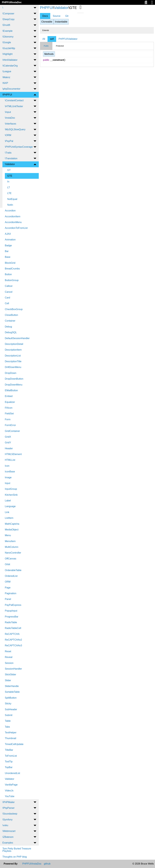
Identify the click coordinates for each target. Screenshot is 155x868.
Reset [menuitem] (8, 651)
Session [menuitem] (9, 663)
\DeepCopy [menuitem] (8, 19)
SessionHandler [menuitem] (13, 669)
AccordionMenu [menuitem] (13, 222)
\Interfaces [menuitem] (11, 124)
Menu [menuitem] (8, 535)
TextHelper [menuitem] (11, 733)
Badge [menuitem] (8, 245)
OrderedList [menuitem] (11, 576)
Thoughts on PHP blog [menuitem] (15, 857)
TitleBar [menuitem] (9, 750)
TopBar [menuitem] (9, 767)
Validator (61, 8)
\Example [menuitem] (7, 31)
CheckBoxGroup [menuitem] (14, 309)
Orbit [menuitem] (7, 564)
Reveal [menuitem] (9, 657)
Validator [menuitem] (10, 779)
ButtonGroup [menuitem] (12, 280)
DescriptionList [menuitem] (13, 356)
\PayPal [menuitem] (9, 141)
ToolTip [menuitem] (9, 762)
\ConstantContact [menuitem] (14, 100)
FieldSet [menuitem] (9, 414)
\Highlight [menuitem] (7, 54)
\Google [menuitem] (7, 42)
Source (57, 16)
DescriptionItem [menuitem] (13, 350)
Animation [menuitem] (10, 240)
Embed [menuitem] (9, 396)
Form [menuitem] (8, 419)
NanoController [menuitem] (13, 553)
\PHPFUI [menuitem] (7, 95)
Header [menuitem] (9, 448)
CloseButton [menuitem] (11, 315)
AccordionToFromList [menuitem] (16, 228)
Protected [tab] (60, 46)
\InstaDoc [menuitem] (10, 118)
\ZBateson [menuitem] (8, 837)
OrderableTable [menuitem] (13, 570)
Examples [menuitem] (8, 843)
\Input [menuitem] (8, 112)
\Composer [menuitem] (8, 14)
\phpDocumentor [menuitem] (11, 89)
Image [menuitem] (8, 477)
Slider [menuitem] (8, 680)
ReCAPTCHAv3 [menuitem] (13, 645)
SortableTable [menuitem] (12, 692)
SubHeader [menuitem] (11, 709)
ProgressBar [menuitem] (12, 617)
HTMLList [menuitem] (10, 460)
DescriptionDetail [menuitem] (14, 344)
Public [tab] (46, 46)
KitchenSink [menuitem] (11, 495)
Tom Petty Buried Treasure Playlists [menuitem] (17, 850)
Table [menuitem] (8, 721)
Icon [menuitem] (7, 466)
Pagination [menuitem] (11, 593)
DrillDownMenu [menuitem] (13, 367)
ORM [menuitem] (8, 582)
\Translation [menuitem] (11, 158)
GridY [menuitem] (8, 443)
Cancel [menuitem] (9, 292)
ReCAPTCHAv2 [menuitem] (13, 640)
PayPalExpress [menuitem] (13, 605)
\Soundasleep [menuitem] (10, 814)
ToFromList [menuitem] (11, 756)
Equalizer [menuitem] (10, 402)
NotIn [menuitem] (10, 205)
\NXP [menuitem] (5, 83)
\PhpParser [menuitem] (8, 808)
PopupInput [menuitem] (11, 611)
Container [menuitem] (10, 321)
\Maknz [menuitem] (6, 77)
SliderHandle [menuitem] (12, 686)
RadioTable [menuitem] (11, 622)
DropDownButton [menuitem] (14, 379)
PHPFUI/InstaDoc (12, 2)
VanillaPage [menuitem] (11, 785)
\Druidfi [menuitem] (6, 25)
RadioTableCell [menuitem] (13, 628)
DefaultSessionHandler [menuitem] (17, 338)
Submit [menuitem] (9, 715)
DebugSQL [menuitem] (11, 332)
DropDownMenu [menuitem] (14, 385)
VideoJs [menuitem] (9, 791)
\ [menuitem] (3, 8)
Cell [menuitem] (7, 303)
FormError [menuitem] (10, 425)
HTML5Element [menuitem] (13, 454)
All (44, 39)
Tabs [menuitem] (7, 727)
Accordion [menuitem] (10, 211)
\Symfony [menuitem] (7, 820)
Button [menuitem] (8, 274)
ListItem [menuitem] (9, 518)
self (52, 39)
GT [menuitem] (9, 170)
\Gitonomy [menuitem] (8, 37)
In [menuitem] (8, 182)
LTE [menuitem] (9, 193)
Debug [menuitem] (8, 327)
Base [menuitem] (8, 257)
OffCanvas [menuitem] (11, 559)
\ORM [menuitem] (8, 135)
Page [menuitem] (8, 588)
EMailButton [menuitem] (11, 390)
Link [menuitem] (7, 512)
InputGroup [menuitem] (11, 489)
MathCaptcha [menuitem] (12, 524)
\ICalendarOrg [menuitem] (10, 66)
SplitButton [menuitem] (11, 698)
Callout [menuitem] (9, 286)
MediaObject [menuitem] (12, 530)
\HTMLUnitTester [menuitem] (14, 106)
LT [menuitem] (9, 187)
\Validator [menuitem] (10, 164)
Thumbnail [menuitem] (11, 738)
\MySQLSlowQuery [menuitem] (15, 129)
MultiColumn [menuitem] (12, 547)
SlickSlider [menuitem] (11, 674)
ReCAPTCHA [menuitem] (12, 634)
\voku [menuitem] (5, 825)
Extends (46, 30)
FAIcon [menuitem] (9, 408)
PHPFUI (47, 8)
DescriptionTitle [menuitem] (13, 361)
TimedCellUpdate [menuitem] (14, 744)
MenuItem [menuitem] (10, 541)
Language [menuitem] (10, 506)
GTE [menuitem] (10, 176)
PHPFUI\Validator (68, 39)
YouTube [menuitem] (10, 796)
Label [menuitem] (8, 501)
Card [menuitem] (7, 298)
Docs (45, 16)
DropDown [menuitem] (11, 373)
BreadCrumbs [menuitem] (12, 269)
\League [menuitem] (7, 71)
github (47, 864)
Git (67, 16)
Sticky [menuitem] (8, 704)
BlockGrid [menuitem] (10, 263)
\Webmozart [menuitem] (9, 831)
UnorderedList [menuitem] (12, 773)
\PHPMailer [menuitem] (9, 802)
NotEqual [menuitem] (12, 199)
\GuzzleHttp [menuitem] (9, 48)
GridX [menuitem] (8, 437)
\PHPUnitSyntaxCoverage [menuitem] (19, 147)
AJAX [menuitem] (8, 234)
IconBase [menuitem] (10, 472)
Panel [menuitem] (8, 599)
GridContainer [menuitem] (12, 431)
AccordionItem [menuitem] (13, 216)
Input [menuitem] (8, 483)
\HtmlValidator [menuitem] (10, 60)
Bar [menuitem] (7, 251)
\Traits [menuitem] (8, 153)
